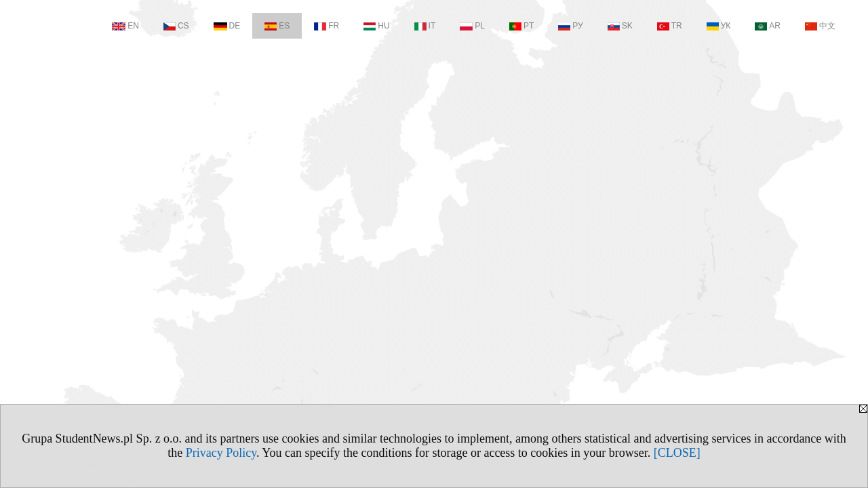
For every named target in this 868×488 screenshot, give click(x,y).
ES (277, 26)
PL (472, 26)
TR (670, 26)
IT (425, 26)
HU (376, 26)
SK (620, 26)
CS (176, 26)
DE (227, 26)
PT (521, 26)
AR (768, 26)
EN (125, 26)
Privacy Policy (221, 453)
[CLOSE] (677, 453)
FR (327, 26)
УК (719, 26)
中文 (820, 26)
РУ (570, 26)
